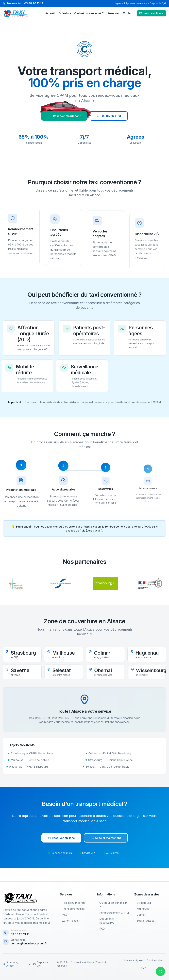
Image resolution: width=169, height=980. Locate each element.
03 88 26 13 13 (109, 116)
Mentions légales (134, 960)
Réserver (113, 13)
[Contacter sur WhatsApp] (160, 971)
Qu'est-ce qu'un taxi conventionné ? (81, 13)
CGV (144, 968)
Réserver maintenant (152, 13)
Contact (128, 13)
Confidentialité (155, 960)
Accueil (50, 13)
